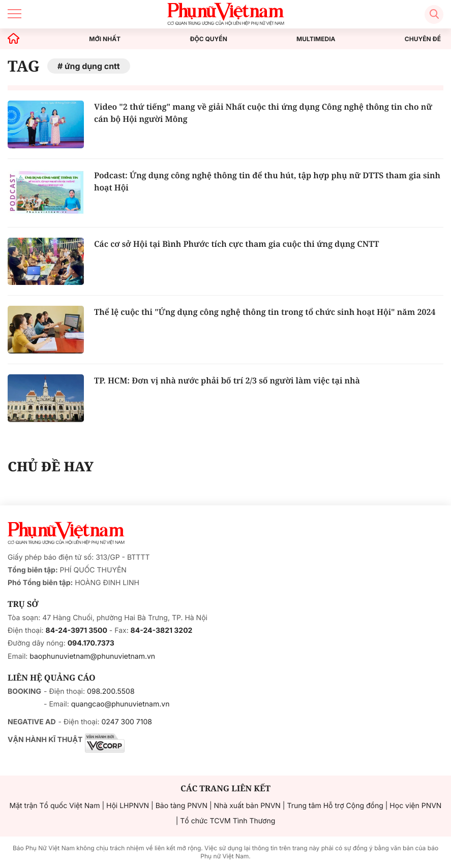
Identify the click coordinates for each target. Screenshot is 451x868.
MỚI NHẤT (105, 39)
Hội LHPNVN (128, 806)
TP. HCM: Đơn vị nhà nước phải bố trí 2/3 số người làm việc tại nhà (227, 380)
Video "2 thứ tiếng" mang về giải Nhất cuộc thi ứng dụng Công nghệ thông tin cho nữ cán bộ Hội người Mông (263, 113)
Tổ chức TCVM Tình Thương (228, 821)
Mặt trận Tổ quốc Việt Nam (55, 806)
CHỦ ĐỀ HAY (51, 466)
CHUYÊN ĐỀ (423, 39)
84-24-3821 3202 (162, 631)
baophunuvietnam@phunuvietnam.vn (92, 656)
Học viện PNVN (415, 806)
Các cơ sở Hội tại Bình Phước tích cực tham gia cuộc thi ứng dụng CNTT (237, 244)
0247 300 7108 (126, 722)
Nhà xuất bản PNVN (247, 806)
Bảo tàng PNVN (182, 806)
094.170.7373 (91, 643)
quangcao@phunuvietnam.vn (121, 704)
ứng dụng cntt (92, 66)
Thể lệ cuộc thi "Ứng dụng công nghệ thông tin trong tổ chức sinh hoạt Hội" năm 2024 (265, 312)
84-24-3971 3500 (77, 631)
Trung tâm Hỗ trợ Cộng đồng (335, 806)
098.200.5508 (111, 692)
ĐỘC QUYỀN (208, 39)
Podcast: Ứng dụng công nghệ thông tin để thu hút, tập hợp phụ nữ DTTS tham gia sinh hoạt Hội (267, 181)
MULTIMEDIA (316, 39)
